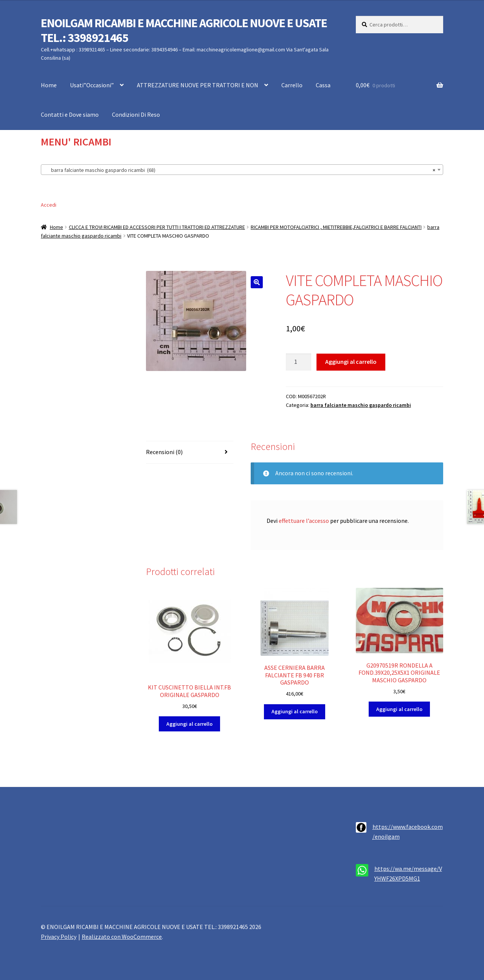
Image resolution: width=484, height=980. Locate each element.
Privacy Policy (59, 937)
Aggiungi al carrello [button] (189, 724)
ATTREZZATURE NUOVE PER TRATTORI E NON (198, 85)
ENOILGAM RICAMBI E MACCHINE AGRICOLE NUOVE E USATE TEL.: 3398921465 (184, 30)
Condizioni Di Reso (136, 114)
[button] (257, 282)
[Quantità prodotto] (299, 362)
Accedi (49, 205)
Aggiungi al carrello (351, 362)
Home (49, 85)
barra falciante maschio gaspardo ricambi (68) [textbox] (240, 170)
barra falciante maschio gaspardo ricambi (361, 405)
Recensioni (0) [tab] (164, 452)
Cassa (323, 85)
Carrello (292, 85)
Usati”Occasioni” (92, 85)
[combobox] (242, 170)
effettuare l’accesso (304, 521)
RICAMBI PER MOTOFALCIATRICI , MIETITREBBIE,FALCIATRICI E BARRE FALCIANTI (336, 227)
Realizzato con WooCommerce (122, 937)
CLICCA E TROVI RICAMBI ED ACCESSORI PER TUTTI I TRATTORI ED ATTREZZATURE (157, 227)
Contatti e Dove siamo (70, 114)
